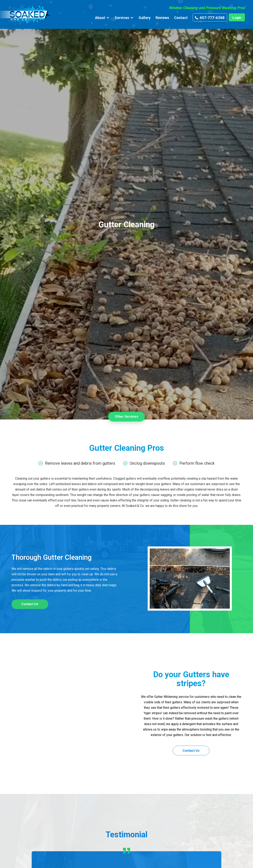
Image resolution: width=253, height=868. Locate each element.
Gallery (145, 18)
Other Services (126, 417)
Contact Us (30, 604)
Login (237, 18)
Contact (181, 18)
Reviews (162, 18)
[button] (102, 18)
